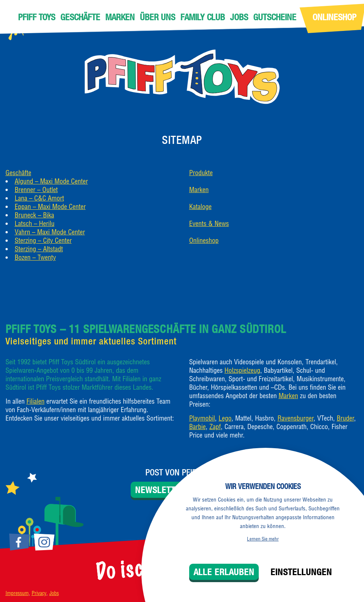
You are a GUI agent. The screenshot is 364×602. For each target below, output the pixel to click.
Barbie (197, 427)
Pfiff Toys (37, 17)
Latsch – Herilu (35, 224)
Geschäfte (80, 17)
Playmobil (202, 418)
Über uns (158, 17)
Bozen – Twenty (35, 257)
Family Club (203, 17)
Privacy (39, 593)
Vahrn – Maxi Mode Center (50, 232)
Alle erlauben (224, 572)
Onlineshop (204, 240)
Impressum (17, 593)
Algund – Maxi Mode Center (51, 181)
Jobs (239, 17)
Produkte (201, 173)
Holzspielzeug (242, 370)
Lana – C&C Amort (39, 198)
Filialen (36, 401)
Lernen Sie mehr (263, 539)
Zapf (215, 427)
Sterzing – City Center (43, 240)
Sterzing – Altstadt (39, 249)
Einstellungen (301, 572)
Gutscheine (275, 17)
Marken (120, 17)
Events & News (209, 224)
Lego (225, 418)
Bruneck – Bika (34, 215)
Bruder (345, 418)
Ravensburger (296, 418)
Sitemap (182, 140)
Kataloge (200, 207)
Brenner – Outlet (36, 190)
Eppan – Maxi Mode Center (50, 207)
